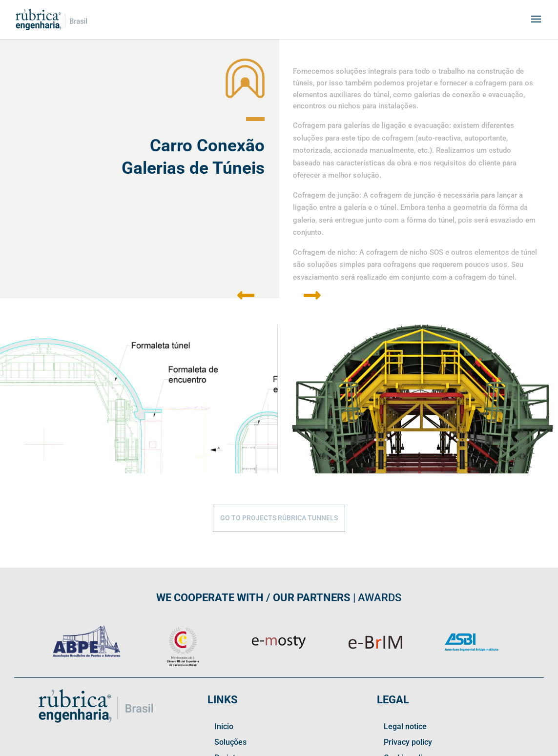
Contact (228, 674)
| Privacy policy (133, 749)
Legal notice (405, 627)
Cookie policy (407, 659)
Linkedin (229, 690)
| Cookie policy (175, 749)
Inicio (224, 627)
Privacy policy (408, 643)
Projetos (229, 659)
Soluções (230, 643)
